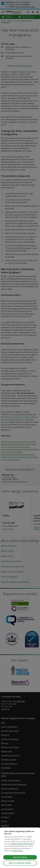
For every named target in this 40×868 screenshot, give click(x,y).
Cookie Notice (17, 851)
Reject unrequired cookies (20, 863)
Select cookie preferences (22, 844)
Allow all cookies (20, 857)
